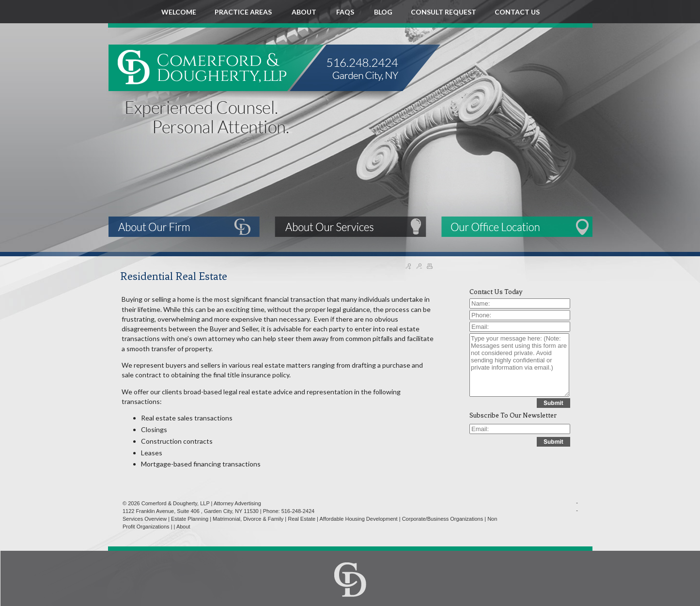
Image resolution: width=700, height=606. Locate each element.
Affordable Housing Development (358, 519)
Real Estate (302, 519)
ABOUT (305, 12)
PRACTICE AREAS (244, 12)
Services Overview (145, 519)
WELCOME (179, 12)
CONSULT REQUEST (443, 12)
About (183, 527)
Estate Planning (190, 519)
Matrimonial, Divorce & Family (248, 519)
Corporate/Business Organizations (443, 519)
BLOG (383, 12)
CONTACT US (517, 12)
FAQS (346, 12)
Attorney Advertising (237, 503)
